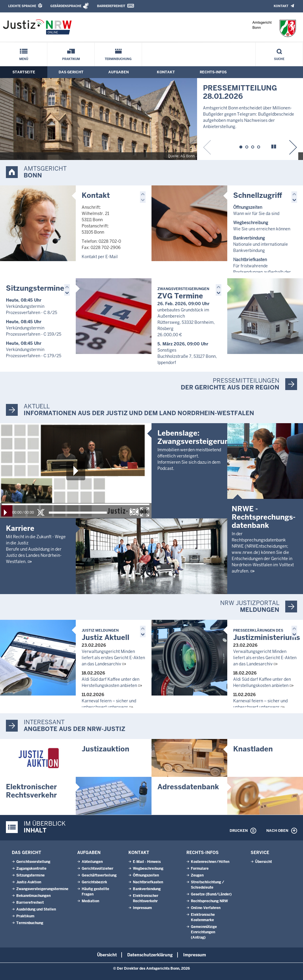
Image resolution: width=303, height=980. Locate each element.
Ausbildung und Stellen (36, 909)
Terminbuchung (118, 59)
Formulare (200, 869)
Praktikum (71, 59)
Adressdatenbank (188, 787)
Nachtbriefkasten (148, 882)
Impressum (142, 908)
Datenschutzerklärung (150, 955)
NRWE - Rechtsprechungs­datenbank (264, 517)
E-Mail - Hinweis (147, 862)
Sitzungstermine (35, 288)
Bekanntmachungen (33, 896)
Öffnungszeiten (146, 875)
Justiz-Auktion (29, 882)
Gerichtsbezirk (94, 882)
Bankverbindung (147, 889)
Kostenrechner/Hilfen (210, 862)
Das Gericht (71, 72)
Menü (24, 59)
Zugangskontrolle (31, 869)
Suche (279, 59)
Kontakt (281, 6)
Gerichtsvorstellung (33, 862)
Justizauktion (105, 749)
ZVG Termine (183, 293)
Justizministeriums (267, 635)
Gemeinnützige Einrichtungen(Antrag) (204, 932)
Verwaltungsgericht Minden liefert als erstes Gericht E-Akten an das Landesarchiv (113, 658)
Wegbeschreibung (148, 869)
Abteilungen (92, 862)
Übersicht (263, 862)
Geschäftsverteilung (99, 875)
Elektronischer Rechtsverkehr (31, 791)
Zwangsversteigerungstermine (42, 889)
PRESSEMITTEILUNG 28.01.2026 (240, 92)
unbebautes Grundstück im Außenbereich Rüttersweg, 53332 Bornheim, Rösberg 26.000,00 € (186, 322)
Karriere (20, 528)
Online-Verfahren (206, 908)
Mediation (90, 901)
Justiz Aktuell (105, 635)
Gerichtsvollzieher (97, 869)
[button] (241, 146)
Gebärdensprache (66, 6)
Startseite (24, 72)
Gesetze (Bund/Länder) (211, 894)
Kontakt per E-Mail (100, 257)
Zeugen (197, 875)
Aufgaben (119, 72)
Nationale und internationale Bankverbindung (261, 244)
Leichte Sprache (22, 6)
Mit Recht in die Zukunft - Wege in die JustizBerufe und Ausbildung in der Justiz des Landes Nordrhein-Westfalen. (36, 549)
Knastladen (253, 749)
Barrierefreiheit (111, 6)
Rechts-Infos (213, 72)
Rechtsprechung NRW (209, 901)
